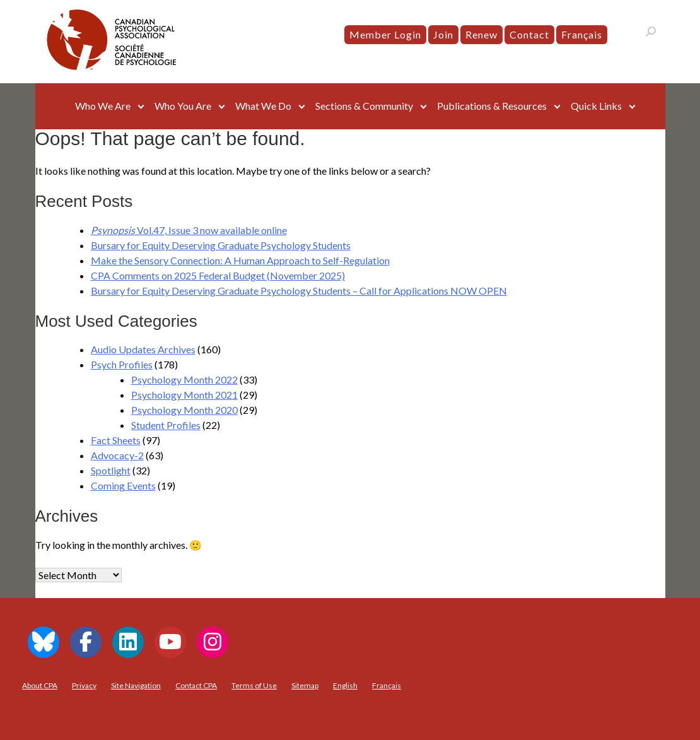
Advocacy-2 (117, 455)
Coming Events (123, 485)
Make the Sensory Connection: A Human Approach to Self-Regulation (240, 260)
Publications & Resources (492, 106)
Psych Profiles (122, 364)
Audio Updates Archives (143, 349)
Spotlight (111, 470)
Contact (529, 34)
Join (443, 34)
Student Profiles (166, 425)
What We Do (263, 106)
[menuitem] (582, 35)
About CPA (40, 685)
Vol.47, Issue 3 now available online (189, 230)
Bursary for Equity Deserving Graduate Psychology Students (221, 245)
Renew (481, 34)
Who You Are (183, 106)
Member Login (385, 34)
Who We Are (103, 106)
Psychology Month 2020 (184, 410)
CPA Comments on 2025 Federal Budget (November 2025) (218, 275)
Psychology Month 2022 (184, 379)
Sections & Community (364, 106)
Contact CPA (196, 685)
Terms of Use (254, 685)
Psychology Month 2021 (184, 395)
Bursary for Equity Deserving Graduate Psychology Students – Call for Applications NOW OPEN (299, 291)
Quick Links (596, 106)
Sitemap (305, 685)
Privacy (84, 685)
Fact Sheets (116, 440)
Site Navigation (136, 685)
